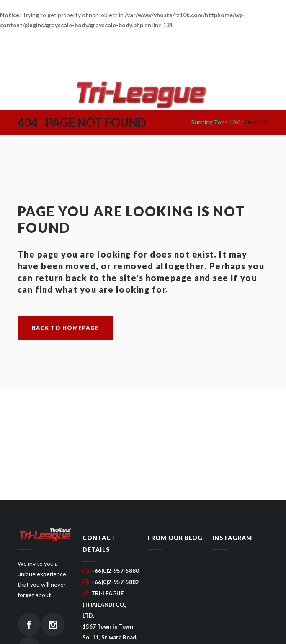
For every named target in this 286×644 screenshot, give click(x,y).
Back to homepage (65, 328)
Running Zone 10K (215, 122)
